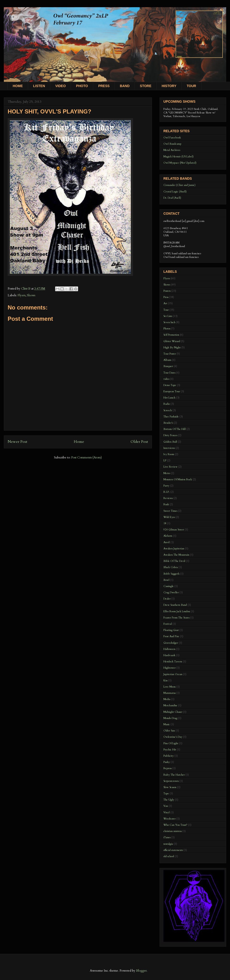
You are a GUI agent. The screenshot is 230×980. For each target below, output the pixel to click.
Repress (167, 768)
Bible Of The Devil (174, 561)
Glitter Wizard (172, 341)
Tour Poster (170, 354)
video (166, 379)
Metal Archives (172, 150)
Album (167, 360)
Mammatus (170, 693)
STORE (146, 86)
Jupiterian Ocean (173, 674)
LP (165, 460)
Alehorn (168, 536)
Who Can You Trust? (175, 825)
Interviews (169, 448)
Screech (168, 410)
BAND (125, 86)
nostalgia (168, 844)
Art (165, 303)
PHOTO (82, 86)
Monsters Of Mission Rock (178, 479)
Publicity (169, 756)
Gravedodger (171, 643)
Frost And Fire (171, 636)
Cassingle (169, 586)
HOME (18, 86)
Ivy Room (169, 454)
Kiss (165, 680)
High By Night (172, 347)
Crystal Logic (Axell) (175, 192)
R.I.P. (167, 492)
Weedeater (170, 819)
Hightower (170, 668)
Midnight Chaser (173, 712)
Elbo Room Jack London (177, 611)
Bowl (166, 580)
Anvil (167, 542)
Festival (168, 624)
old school (169, 856)
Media (167, 699)
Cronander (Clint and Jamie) (179, 185)
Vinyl (167, 812)
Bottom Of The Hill (175, 429)
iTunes (167, 837)
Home (79, 442)
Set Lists (168, 316)
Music (167, 724)
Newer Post (17, 442)
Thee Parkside (171, 417)
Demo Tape (170, 385)
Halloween (169, 649)
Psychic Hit (170, 750)
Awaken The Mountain (176, 555)
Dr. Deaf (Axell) (172, 198)
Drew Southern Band (175, 605)
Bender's (168, 423)
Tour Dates (169, 373)
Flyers (21, 295)
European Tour (172, 391)
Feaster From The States (176, 618)
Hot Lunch (169, 398)
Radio (167, 404)
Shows (31, 295)
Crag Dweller (171, 592)
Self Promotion (171, 335)
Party (166, 486)
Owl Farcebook (172, 138)
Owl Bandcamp (172, 144)
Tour (166, 310)
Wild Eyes (169, 517)
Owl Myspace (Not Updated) (180, 163)
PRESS (104, 86)
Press (166, 297)
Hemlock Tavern (173, 662)
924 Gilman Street (174, 530)
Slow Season (170, 787)
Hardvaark (169, 655)
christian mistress (172, 831)
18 (165, 523)
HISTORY (169, 86)
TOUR (191, 86)
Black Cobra (171, 567)
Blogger (141, 971)
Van (166, 806)
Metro (167, 473)
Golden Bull (170, 442)
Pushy (167, 762)
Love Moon (170, 687)
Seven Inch (169, 322)
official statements (173, 850)
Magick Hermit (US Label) (178, 157)
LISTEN (39, 86)
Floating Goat (171, 630)
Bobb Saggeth (171, 574)
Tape (166, 793)
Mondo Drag (170, 718)
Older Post (139, 442)
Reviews (168, 498)
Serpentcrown (171, 781)
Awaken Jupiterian (174, 549)
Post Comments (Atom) (86, 457)
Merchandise (170, 705)
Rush (166, 504)
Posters (167, 291)
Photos (167, 329)
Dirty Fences (170, 435)
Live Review (170, 467)
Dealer (167, 599)
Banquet (168, 366)
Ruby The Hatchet (174, 775)
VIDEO (61, 86)
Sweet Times (170, 511)
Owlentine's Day (173, 737)
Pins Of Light (171, 743)
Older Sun (169, 731)
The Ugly (169, 800)
